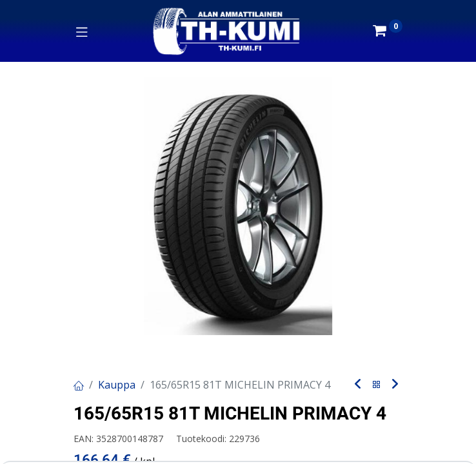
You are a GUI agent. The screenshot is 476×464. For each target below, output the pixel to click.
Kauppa (117, 385)
